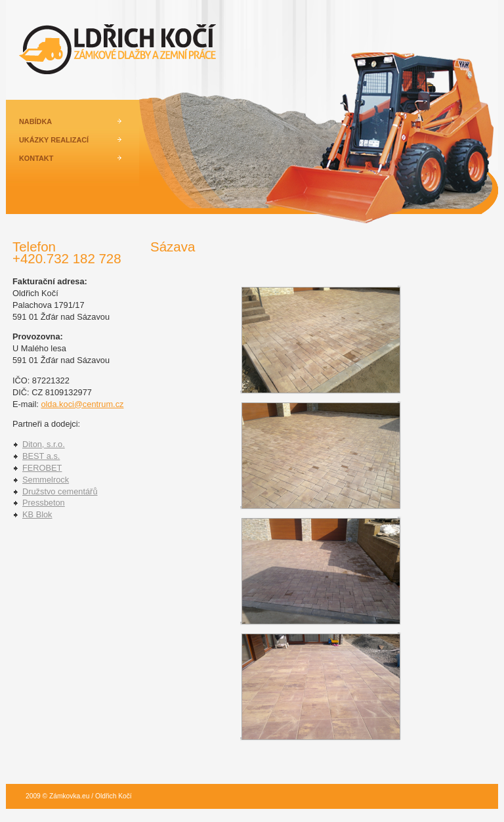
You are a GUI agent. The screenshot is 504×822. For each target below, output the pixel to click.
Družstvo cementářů (60, 491)
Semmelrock (46, 480)
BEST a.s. (41, 456)
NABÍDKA (35, 121)
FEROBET (42, 468)
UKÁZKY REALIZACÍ (54, 140)
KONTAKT (36, 158)
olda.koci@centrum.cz (82, 404)
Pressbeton (44, 503)
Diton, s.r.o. (44, 444)
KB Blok (37, 514)
